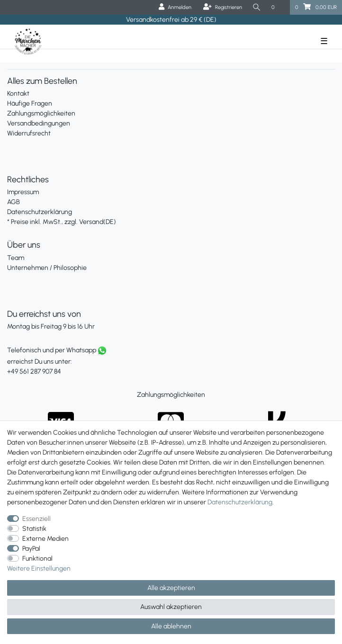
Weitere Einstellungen (39, 568)
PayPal (31, 549)
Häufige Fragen (30, 103)
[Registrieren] (223, 7)
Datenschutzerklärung (40, 212)
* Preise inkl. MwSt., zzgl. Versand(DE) (62, 222)
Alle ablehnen (171, 626)
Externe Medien (45, 539)
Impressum (23, 192)
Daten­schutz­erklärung (240, 502)
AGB (13, 202)
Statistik (34, 529)
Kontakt (18, 94)
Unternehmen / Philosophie (47, 268)
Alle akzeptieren (171, 588)
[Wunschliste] (278, 7)
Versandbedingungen (39, 123)
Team (16, 258)
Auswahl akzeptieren (171, 607)
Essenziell (36, 519)
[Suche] (257, 7)
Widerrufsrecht (29, 133)
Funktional (37, 559)
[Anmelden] (175, 7)
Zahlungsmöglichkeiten (41, 113)
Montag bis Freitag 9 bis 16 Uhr (51, 326)
